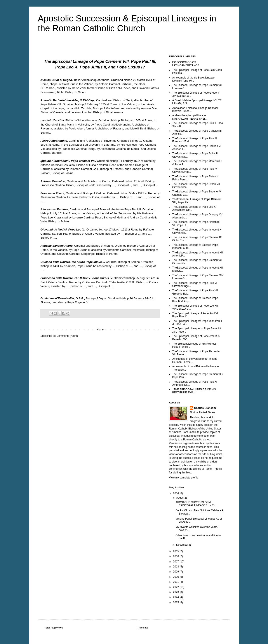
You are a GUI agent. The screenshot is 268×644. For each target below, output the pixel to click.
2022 (176, 587)
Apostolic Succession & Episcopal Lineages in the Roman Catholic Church (127, 23)
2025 (176, 602)
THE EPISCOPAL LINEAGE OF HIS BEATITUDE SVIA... (194, 391)
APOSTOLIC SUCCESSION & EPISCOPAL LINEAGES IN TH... (197, 504)
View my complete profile (184, 478)
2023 (176, 592)
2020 (176, 577)
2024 (176, 597)
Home (100, 330)
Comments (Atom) (67, 336)
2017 (176, 562)
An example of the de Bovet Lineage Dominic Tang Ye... (193, 79)
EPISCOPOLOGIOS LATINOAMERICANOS (186, 64)
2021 (176, 582)
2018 (176, 567)
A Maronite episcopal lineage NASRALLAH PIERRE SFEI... (190, 117)
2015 (176, 551)
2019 (176, 572)
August (181, 498)
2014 (176, 493)
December (183, 545)
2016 (176, 556)
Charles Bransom (205, 408)
